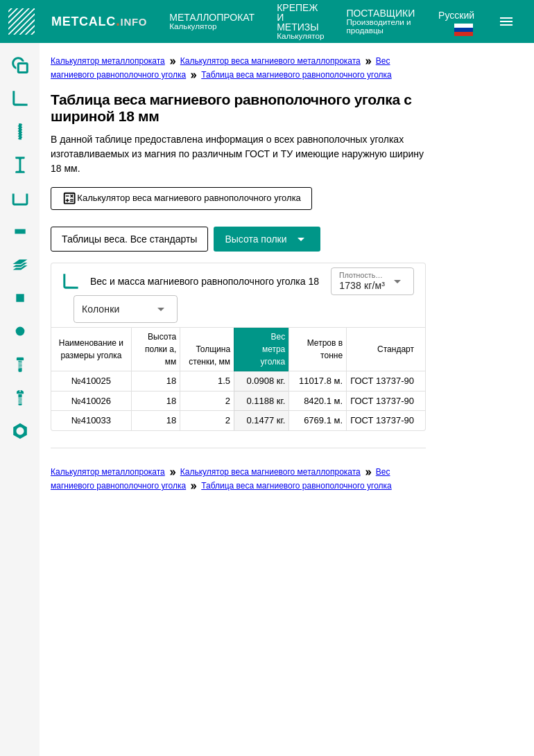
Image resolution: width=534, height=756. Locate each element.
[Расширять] (506, 21)
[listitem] (20, 65)
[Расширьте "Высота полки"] (267, 239)
